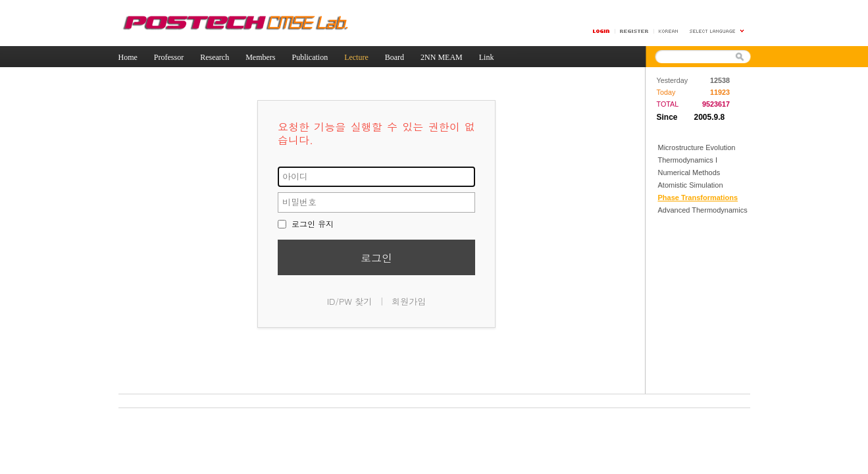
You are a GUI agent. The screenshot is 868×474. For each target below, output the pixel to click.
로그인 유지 (306, 224)
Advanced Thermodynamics (703, 210)
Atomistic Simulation (691, 185)
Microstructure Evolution (697, 147)
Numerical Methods (689, 172)
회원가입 (409, 301)
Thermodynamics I (688, 160)
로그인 (376, 258)
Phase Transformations (698, 197)
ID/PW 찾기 (350, 301)
